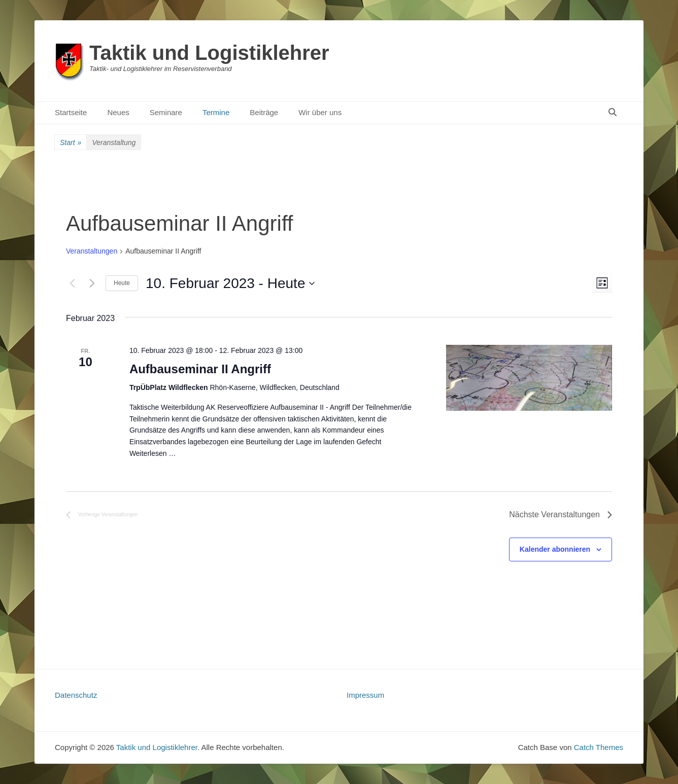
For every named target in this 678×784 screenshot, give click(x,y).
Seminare (166, 112)
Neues (118, 112)
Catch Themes (599, 747)
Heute (122, 283)
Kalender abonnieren (555, 549)
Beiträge (264, 112)
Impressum (365, 695)
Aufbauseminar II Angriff (200, 369)
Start (71, 143)
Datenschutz (76, 695)
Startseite (71, 112)
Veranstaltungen (92, 251)
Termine (216, 112)
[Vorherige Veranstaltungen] (72, 283)
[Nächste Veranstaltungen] (92, 283)
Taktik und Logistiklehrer (209, 53)
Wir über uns (320, 112)
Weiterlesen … (153, 453)
